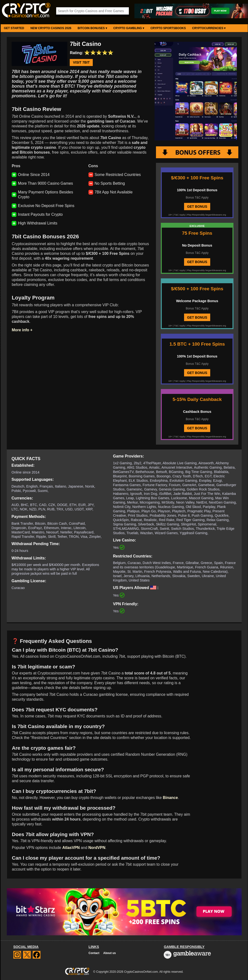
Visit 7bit (81, 63)
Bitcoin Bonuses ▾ (92, 28)
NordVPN (97, 848)
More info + (22, 330)
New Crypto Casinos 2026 (51, 28)
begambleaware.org (216, 215)
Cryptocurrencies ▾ (209, 28)
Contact (94, 953)
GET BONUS (197, 207)
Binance (170, 798)
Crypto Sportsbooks (168, 28)
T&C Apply (180, 215)
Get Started (14, 28)
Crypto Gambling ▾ (129, 28)
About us (109, 953)
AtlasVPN (71, 848)
